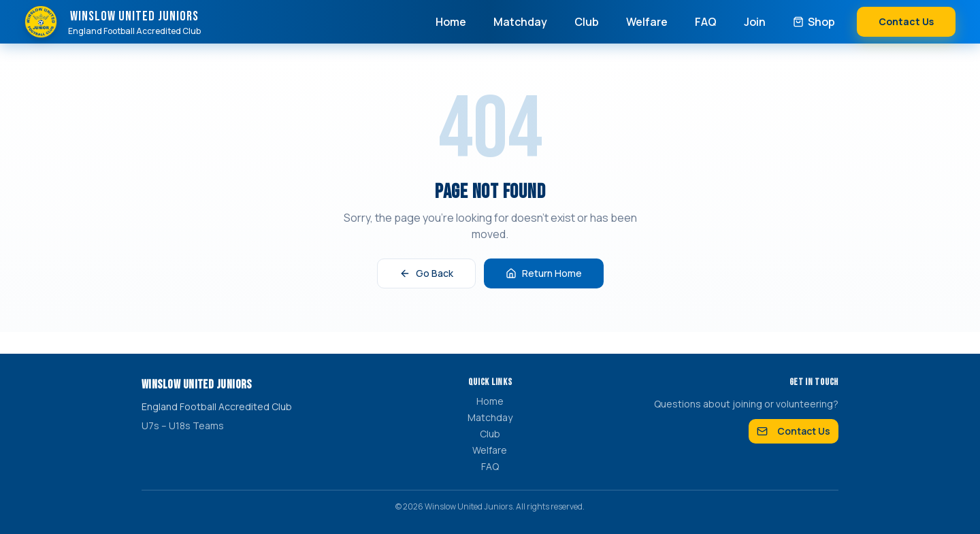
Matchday (520, 22)
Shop (814, 22)
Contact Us (906, 21)
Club (587, 22)
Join (755, 22)
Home (451, 22)
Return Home (544, 273)
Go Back (426, 273)
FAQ (706, 22)
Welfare (647, 22)
